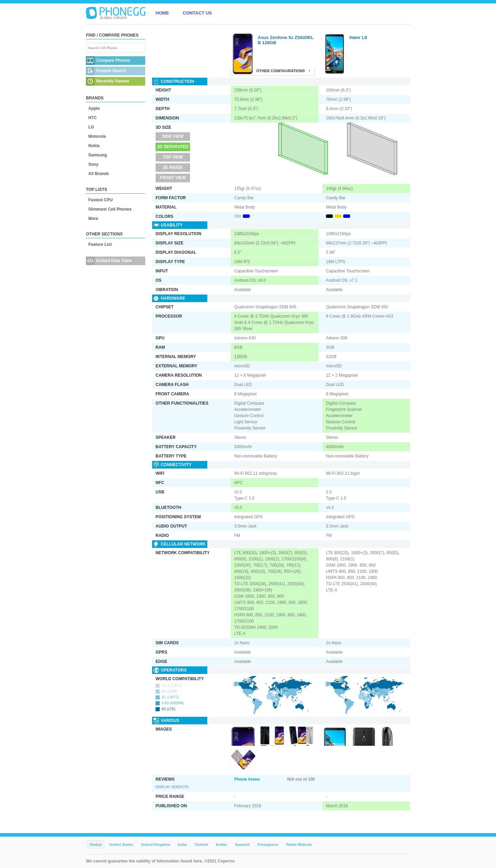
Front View (173, 178)
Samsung (98, 155)
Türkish (201, 845)
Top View (173, 157)
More (93, 219)
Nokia (94, 146)
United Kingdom (156, 845)
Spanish (242, 845)
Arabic (221, 845)
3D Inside (173, 167)
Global (96, 845)
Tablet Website (299, 845)
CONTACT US (197, 13)
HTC (93, 118)
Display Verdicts (172, 787)
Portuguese (268, 845)
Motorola (97, 136)
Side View (173, 136)
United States (121, 845)
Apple (94, 108)
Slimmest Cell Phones (110, 209)
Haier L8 (358, 37)
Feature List (100, 244)
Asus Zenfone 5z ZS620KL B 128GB (286, 40)
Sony (93, 164)
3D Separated (173, 147)
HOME (162, 13)
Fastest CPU (101, 200)
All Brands (99, 174)
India (182, 845)
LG (91, 127)
